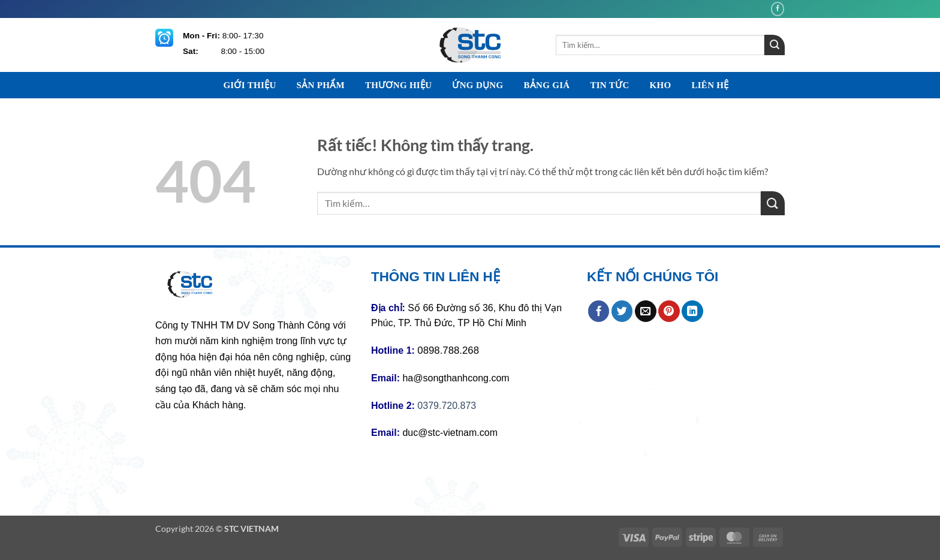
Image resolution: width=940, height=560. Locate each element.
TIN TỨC (609, 85)
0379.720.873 (447, 406)
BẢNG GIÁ (546, 85)
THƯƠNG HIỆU (399, 85)
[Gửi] (775, 45)
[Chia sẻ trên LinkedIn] (692, 311)
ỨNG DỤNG (477, 85)
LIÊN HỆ (710, 85)
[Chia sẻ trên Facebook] (599, 311)
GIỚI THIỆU (249, 85)
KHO (661, 85)
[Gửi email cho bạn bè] (646, 311)
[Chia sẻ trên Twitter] (622, 311)
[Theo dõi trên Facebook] (778, 9)
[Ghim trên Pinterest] (669, 311)
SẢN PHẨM (321, 85)
